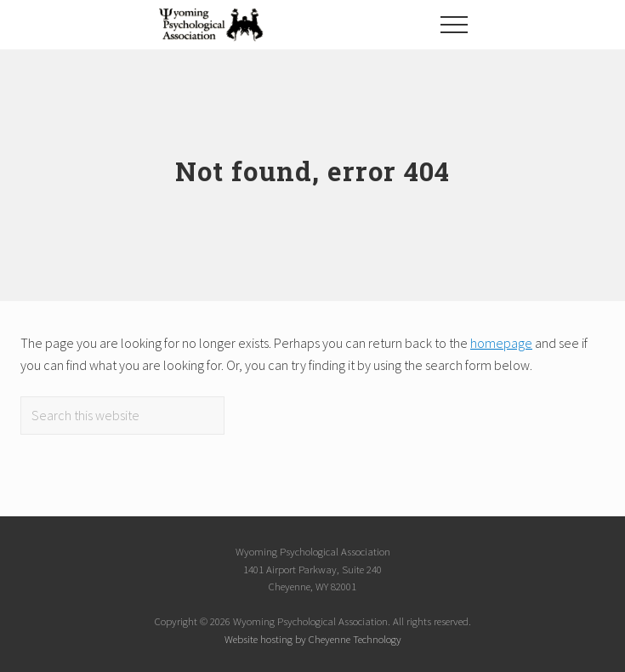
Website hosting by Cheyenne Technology (313, 639)
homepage (501, 343)
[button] (454, 25)
